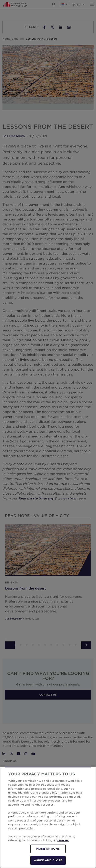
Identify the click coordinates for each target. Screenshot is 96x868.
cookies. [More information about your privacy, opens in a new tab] (63, 840)
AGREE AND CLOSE (48, 860)
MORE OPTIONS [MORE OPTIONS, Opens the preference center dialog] (48, 849)
